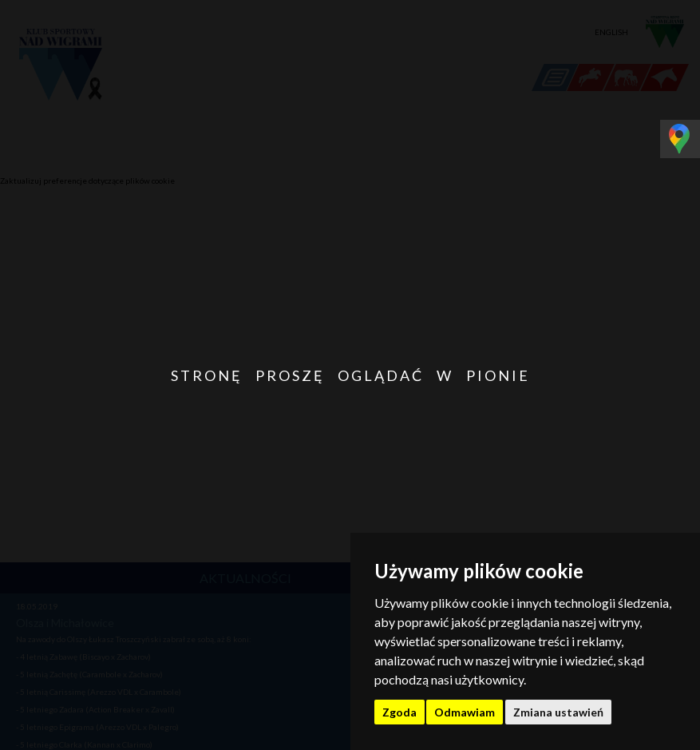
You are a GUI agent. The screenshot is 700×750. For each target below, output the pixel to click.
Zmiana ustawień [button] (558, 712)
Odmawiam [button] (465, 712)
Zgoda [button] (399, 712)
